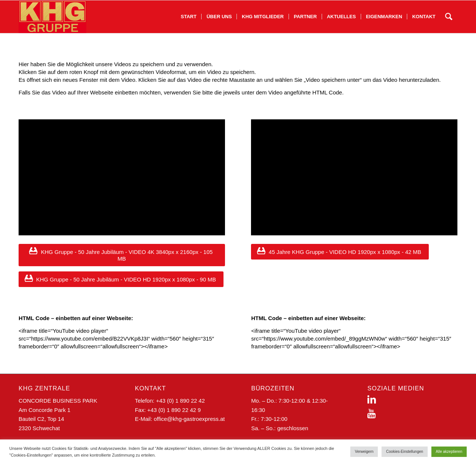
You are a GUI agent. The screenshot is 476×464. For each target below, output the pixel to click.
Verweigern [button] (364, 452)
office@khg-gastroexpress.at (189, 419)
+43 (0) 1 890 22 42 (180, 401)
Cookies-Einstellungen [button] (405, 452)
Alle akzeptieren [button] (449, 452)
